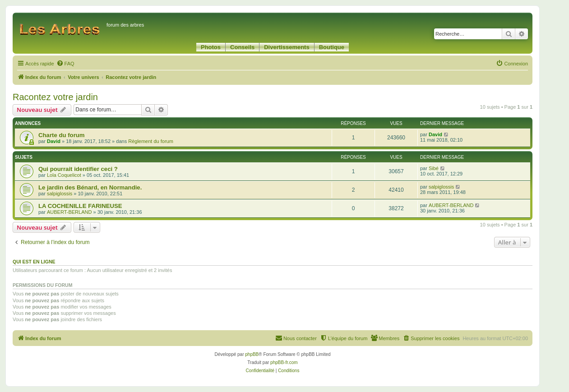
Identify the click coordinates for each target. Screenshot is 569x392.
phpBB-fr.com (284, 362)
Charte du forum (62, 135)
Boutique (332, 47)
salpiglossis (60, 194)
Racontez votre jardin (55, 97)
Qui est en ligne (34, 262)
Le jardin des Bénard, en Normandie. (90, 187)
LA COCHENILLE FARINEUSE (80, 206)
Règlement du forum (151, 141)
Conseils (242, 47)
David (54, 141)
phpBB (252, 354)
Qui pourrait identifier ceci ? (78, 169)
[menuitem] (65, 64)
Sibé (434, 168)
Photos (211, 47)
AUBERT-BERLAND (69, 212)
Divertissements (287, 47)
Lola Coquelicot (64, 175)
